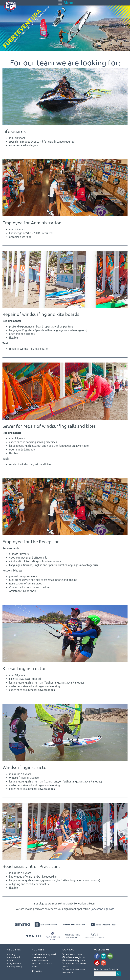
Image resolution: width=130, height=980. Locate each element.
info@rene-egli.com (76, 957)
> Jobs (10, 960)
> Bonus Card (13, 957)
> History (11, 954)
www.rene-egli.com (75, 960)
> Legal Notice (14, 963)
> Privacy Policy (14, 966)
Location (38, 971)
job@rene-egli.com (103, 909)
